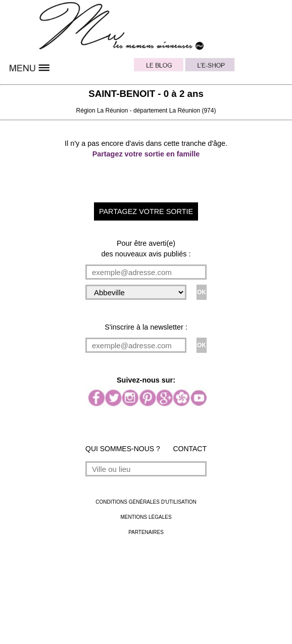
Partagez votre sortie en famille (146, 154)
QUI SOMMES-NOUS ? (123, 449)
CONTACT (190, 449)
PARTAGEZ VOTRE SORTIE (146, 211)
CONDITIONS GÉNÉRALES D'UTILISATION (146, 502)
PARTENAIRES (146, 532)
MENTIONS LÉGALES (146, 517)
